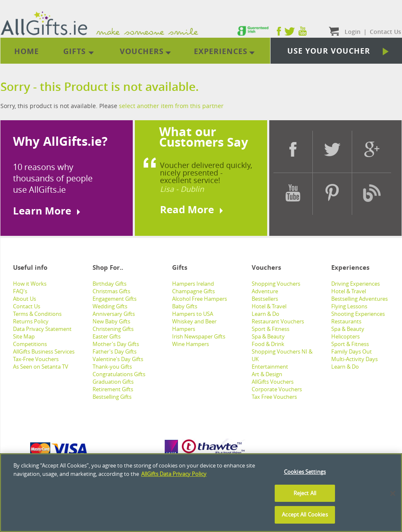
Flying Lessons (349, 306)
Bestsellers (265, 299)
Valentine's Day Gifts (118, 359)
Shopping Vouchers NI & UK (282, 355)
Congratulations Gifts (119, 374)
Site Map (24, 336)
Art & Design (267, 374)
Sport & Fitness (271, 329)
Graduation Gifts (113, 382)
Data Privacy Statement (42, 329)
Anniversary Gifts (114, 314)
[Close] (393, 493)
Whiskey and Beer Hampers (194, 325)
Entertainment (270, 367)
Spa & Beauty (268, 336)
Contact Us (27, 306)
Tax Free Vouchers (274, 397)
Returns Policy (31, 321)
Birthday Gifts (110, 284)
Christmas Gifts (111, 291)
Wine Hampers (191, 344)
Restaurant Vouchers (278, 321)
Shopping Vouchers (276, 284)
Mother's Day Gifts (116, 344)
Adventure (265, 291)
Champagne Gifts (193, 291)
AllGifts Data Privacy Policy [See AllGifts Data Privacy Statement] (174, 474)
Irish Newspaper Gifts (199, 336)
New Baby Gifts (111, 321)
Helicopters (345, 336)
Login (353, 32)
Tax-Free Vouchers (36, 359)
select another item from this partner (171, 106)
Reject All (305, 493)
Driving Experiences (356, 284)
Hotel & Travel (269, 306)
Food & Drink (268, 344)
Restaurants (346, 321)
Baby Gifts (185, 306)
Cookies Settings (305, 472)
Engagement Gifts (115, 299)
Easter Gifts (107, 336)
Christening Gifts (113, 329)
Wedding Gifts (110, 306)
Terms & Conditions (37, 314)
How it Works (30, 284)
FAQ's (20, 291)
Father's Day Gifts (115, 351)
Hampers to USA (193, 314)
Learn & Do (265, 314)
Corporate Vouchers (277, 389)
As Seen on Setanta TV (41, 367)
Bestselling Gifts (112, 397)
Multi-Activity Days (354, 359)
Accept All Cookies (305, 514)
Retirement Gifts (113, 389)
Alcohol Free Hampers (200, 299)
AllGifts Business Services (44, 351)
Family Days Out (352, 351)
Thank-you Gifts (112, 367)
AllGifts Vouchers (273, 382)
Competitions (30, 344)
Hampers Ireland (193, 284)
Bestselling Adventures (359, 299)
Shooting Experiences (358, 314)
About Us (24, 299)
